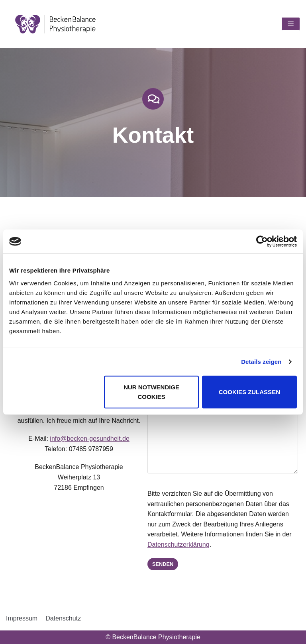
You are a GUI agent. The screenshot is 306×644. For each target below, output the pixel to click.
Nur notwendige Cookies (151, 392)
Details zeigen (261, 362)
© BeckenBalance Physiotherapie (153, 637)
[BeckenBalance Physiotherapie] (56, 24)
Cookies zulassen (249, 392)
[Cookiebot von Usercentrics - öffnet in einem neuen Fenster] (262, 241)
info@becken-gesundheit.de (85, 444)
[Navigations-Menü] (291, 24)
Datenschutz (63, 618)
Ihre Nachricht (218, 422)
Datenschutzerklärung (169, 545)
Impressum (22, 618)
